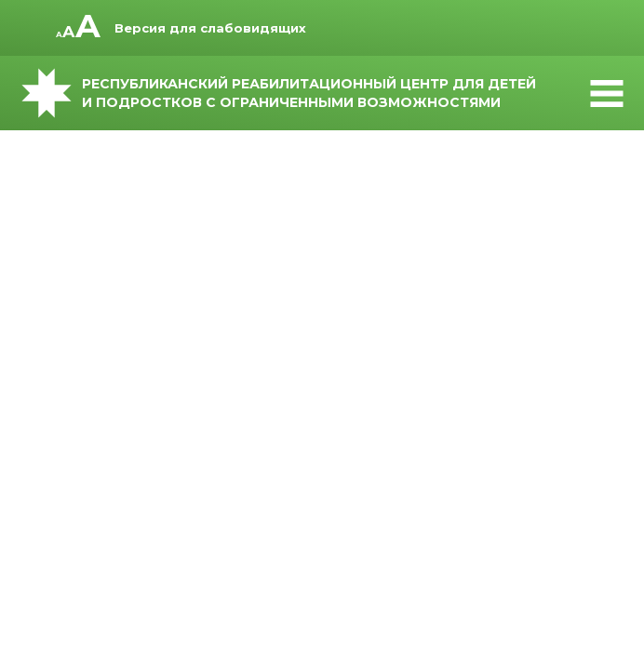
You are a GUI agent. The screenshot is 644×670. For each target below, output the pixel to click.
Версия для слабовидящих (210, 28)
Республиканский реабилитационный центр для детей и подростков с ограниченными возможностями (322, 93)
